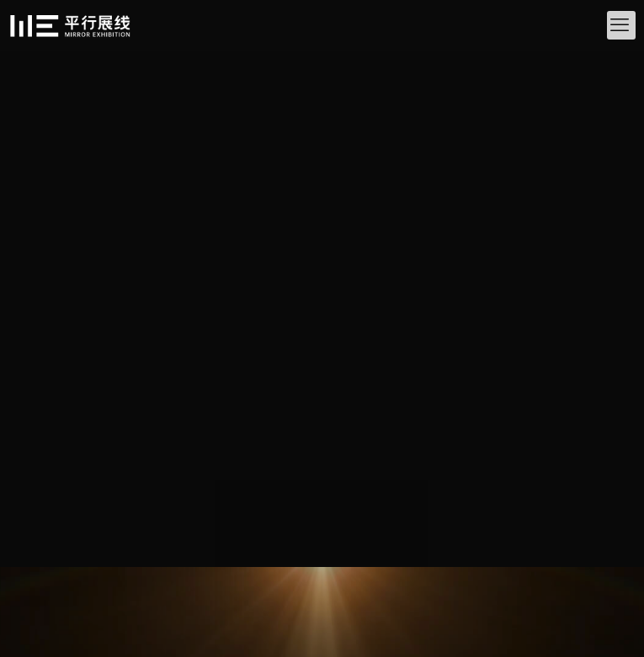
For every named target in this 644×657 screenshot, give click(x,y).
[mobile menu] (621, 25)
